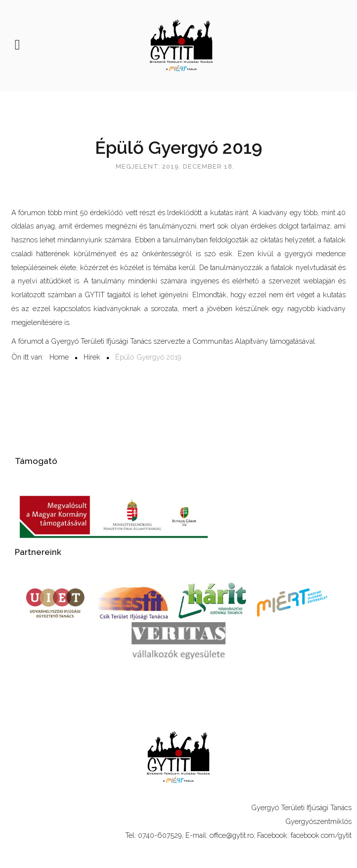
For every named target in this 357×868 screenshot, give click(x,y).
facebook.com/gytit (321, 835)
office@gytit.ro (232, 835)
